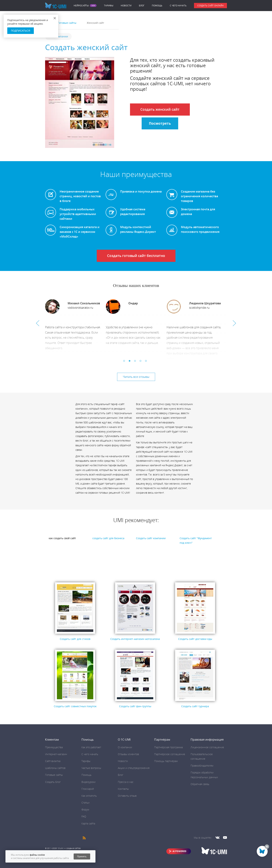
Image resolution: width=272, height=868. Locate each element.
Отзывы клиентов (128, 754)
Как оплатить (89, 796)
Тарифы (109, 6)
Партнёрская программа (168, 747)
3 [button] (136, 362)
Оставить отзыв (127, 796)
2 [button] (131, 362)
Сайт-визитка (53, 761)
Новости (126, 6)
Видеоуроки (88, 782)
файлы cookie (37, 855)
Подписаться (21, 31)
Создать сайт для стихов (75, 639)
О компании (125, 747)
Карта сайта (88, 823)
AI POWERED (179, 851)
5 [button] (147, 362)
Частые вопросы (91, 768)
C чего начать (178, 6)
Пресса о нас (126, 782)
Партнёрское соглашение (170, 754)
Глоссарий (88, 789)
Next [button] (234, 323)
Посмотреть (160, 123)
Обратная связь (200, 784)
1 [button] (125, 362)
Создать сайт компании (151, 538)
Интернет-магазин (56, 754)
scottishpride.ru (199, 308)
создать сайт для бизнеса (108, 538)
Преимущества (54, 747)
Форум (85, 809)
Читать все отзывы (136, 377)
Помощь (157, 6)
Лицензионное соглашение (207, 747)
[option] (75, 329)
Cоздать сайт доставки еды (195, 639)
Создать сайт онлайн (210, 6)
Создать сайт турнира (195, 706)
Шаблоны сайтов (55, 768)
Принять (82, 856)
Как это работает (91, 747)
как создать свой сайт (62, 538)
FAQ (84, 816)
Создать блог (53, 782)
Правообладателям (202, 766)
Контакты (123, 789)
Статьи (85, 803)
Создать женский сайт (160, 109)
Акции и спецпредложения (134, 768)
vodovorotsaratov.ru (80, 308)
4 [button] (141, 362)
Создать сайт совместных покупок (75, 706)
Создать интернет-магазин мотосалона (135, 639)
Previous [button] (38, 323)
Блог (142, 6)
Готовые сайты (54, 775)
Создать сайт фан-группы (135, 706)
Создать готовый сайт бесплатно (136, 256)
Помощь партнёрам (166, 761)
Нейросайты (81, 6)
